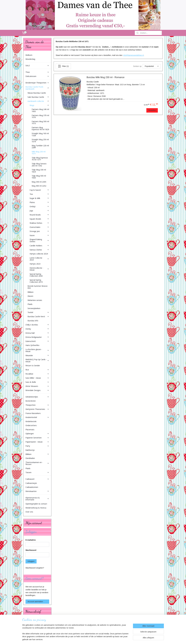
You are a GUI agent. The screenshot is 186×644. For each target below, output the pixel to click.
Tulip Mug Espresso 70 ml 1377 (40, 159)
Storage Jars (39, 231)
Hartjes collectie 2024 (39, 254)
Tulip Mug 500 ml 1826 (39, 177)
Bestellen (152, 110)
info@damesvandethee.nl (133, 55)
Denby (37, 329)
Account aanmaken (35, 602)
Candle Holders (39, 246)
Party (37, 446)
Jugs (39, 211)
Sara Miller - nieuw (37, 378)
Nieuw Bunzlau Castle (37, 93)
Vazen (39, 235)
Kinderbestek (31, 421)
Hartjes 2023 (35, 264)
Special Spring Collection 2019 (36, 281)
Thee (37, 72)
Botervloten (31, 401)
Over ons (29, 512)
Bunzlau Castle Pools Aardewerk (37, 88)
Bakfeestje (30, 450)
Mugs (39, 105)
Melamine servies (35, 300)
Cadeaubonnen (32, 487)
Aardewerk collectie (38, 101)
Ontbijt (39, 206)
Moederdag (30, 59)
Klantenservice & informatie (37, 499)
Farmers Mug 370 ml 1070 (40, 116)
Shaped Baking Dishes (39, 240)
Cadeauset (37, 479)
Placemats (30, 430)
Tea (39, 194)
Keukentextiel (37, 417)
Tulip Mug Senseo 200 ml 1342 (39, 165)
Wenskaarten (37, 491)
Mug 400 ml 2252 (39, 186)
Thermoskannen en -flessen (37, 463)
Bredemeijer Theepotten (37, 83)
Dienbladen (30, 458)
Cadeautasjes (31, 483)
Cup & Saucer (39, 190)
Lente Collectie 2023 (39, 259)
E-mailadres (31, 540)
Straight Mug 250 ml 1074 (40, 140)
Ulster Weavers (37, 386)
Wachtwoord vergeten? (35, 568)
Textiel (38, 312)
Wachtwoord (31, 550)
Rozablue (37, 374)
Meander (37, 355)
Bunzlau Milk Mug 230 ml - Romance (106, 77)
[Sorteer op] (152, 66)
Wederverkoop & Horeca (36, 508)
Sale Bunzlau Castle (38, 97)
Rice (37, 370)
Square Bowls (39, 219)
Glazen (30, 296)
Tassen (37, 472)
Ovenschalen (39, 227)
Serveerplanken (34, 308)
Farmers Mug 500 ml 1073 (40, 122)
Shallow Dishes (39, 223)
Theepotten (37, 405)
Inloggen (31, 561)
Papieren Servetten (37, 438)
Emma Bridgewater (37, 337)
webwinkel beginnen (100, 639)
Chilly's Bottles (37, 325)
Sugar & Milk (39, 198)
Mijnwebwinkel (120, 639)
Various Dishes (39, 250)
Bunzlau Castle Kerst (38, 316)
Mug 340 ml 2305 (39, 182)
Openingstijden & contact (36, 504)
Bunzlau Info (33, 321)
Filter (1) (63, 66)
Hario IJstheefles (32, 345)
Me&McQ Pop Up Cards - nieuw (37, 360)
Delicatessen (37, 76)
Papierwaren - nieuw (37, 442)
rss (92, 639)
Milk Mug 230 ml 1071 (39, 153)
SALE (37, 66)
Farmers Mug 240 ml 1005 (40, 110)
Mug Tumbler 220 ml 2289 (40, 147)
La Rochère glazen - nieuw (37, 350)
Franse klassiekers (33, 413)
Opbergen (37, 434)
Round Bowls (39, 215)
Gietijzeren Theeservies (37, 409)
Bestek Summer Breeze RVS (38, 287)
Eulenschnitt (37, 341)
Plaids (30, 304)
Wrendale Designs (37, 390)
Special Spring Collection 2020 (36, 275)
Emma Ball (37, 333)
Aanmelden (32, 628)
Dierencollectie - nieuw (39, 269)
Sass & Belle (37, 382)
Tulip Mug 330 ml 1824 (39, 171)
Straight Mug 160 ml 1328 (40, 134)
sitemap (87, 639)
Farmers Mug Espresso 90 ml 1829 (40, 128)
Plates (39, 202)
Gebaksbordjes (37, 397)
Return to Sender (33, 366)
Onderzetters (31, 425)
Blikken (31, 292)
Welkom (29, 55)
